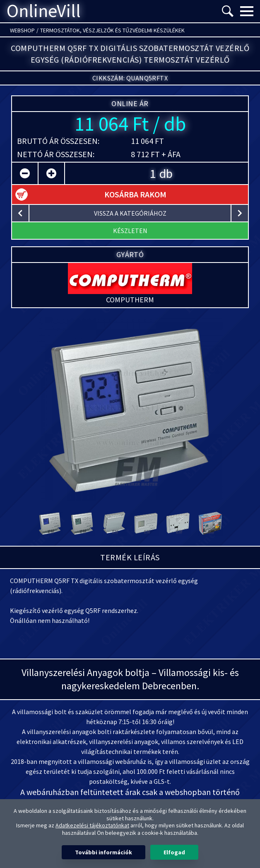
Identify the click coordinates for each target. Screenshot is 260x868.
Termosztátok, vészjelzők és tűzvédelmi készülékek (112, 30)
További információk (104, 852)
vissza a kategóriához (130, 213)
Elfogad (174, 852)
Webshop (22, 30)
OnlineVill (44, 11)
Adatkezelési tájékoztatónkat (92, 825)
